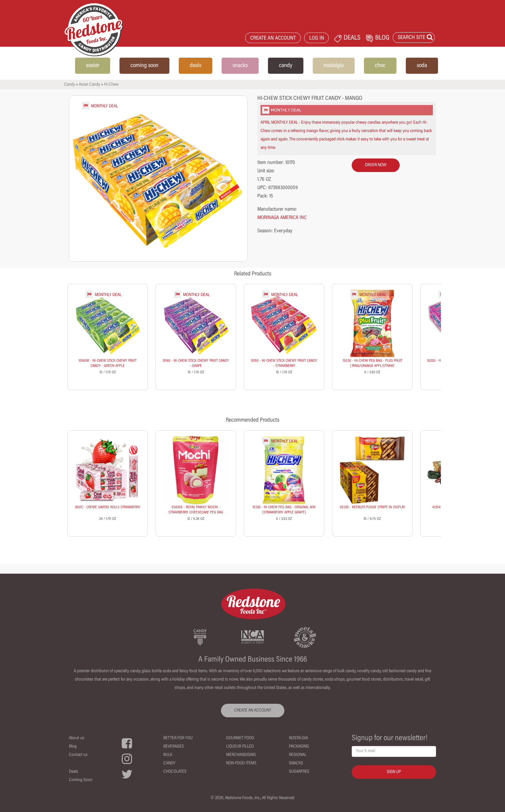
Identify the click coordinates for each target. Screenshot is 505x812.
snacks (240, 66)
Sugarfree (299, 772)
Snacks (296, 763)
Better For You (178, 738)
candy (286, 66)
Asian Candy (90, 85)
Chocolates (175, 772)
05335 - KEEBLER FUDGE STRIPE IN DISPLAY (372, 507)
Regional (298, 755)
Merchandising (241, 755)
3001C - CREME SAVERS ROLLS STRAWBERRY (108, 507)
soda (422, 66)
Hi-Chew (111, 85)
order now (376, 165)
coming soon (144, 66)
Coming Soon (81, 780)
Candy (70, 85)
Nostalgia (298, 738)
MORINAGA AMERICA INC (282, 218)
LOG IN (317, 38)
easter (93, 66)
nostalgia (334, 66)
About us (77, 738)
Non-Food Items (241, 763)
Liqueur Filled (240, 747)
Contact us (78, 755)
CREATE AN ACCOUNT (273, 38)
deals (195, 66)
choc (380, 66)
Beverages (174, 747)
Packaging (299, 747)
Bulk (168, 755)
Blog (73, 747)
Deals (74, 772)
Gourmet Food (240, 738)
